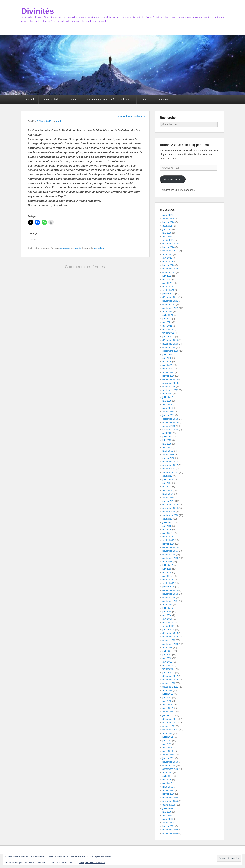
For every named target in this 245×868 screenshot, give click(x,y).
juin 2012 (167, 697)
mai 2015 (167, 572)
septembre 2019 (170, 390)
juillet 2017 (168, 479)
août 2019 (167, 394)
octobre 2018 (169, 426)
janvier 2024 (169, 247)
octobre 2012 (169, 683)
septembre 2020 (170, 351)
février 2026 (168, 219)
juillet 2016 (168, 522)
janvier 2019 (169, 415)
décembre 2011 (170, 719)
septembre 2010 (170, 769)
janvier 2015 (169, 587)
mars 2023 (168, 262)
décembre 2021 (170, 297)
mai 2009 (167, 812)
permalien (99, 248)
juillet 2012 (168, 694)
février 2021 (168, 333)
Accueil (30, 100)
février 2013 (168, 669)
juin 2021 (167, 319)
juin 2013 (167, 655)
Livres (145, 100)
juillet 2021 (168, 315)
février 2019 (168, 412)
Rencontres (164, 100)
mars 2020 (168, 369)
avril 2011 (167, 748)
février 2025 (168, 240)
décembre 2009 (170, 798)
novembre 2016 (170, 508)
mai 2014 (167, 615)
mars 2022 (168, 287)
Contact (73, 100)
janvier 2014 (169, 630)
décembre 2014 (170, 590)
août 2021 (167, 311)
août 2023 (167, 254)
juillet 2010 (168, 776)
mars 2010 (168, 787)
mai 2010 (167, 780)
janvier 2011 (169, 758)
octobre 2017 (169, 469)
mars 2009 (168, 819)
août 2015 (167, 562)
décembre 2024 (170, 244)
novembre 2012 (170, 680)
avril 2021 (167, 326)
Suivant (140, 116)
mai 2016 (167, 530)
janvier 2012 (169, 715)
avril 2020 (167, 365)
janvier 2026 (169, 222)
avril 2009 (167, 815)
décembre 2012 (170, 676)
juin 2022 (167, 276)
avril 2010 (167, 783)
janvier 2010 (169, 794)
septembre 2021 (170, 308)
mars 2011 (168, 751)
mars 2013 (168, 665)
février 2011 (168, 755)
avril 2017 (167, 490)
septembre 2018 (170, 430)
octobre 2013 (169, 640)
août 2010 (167, 772)
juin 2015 (167, 569)
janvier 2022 (169, 294)
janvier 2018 (169, 458)
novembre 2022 (170, 269)
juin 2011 (167, 740)
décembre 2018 (170, 419)
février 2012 (168, 712)
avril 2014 (167, 619)
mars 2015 (168, 580)
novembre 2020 (170, 344)
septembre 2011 (170, 730)
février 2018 (168, 454)
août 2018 (167, 433)
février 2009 (168, 823)
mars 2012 (168, 708)
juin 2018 (167, 440)
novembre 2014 (170, 594)
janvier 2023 (169, 265)
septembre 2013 (170, 644)
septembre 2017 (170, 472)
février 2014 (168, 626)
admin (59, 121)
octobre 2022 (169, 272)
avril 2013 (167, 662)
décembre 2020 (170, 340)
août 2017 (167, 476)
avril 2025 (167, 236)
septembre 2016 (170, 515)
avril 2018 (167, 447)
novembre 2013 (170, 637)
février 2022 (168, 290)
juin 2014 (167, 612)
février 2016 (168, 540)
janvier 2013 (169, 672)
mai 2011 (167, 744)
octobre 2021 (169, 304)
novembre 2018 (170, 422)
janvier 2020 (169, 376)
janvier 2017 (169, 501)
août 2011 (167, 733)
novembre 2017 (170, 465)
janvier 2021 (169, 336)
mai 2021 (167, 322)
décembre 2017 (170, 462)
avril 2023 (167, 258)
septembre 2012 (170, 687)
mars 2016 (168, 537)
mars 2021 (168, 329)
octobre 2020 (169, 347)
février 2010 (168, 790)
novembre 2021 (170, 301)
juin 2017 (167, 483)
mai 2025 (167, 233)
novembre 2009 (170, 801)
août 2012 (167, 690)
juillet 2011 (168, 737)
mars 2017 (168, 494)
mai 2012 (167, 701)
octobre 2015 (169, 554)
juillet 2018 (168, 437)
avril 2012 (167, 705)
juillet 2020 (168, 354)
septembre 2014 (170, 601)
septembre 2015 (170, 558)
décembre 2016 (170, 505)
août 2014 (167, 605)
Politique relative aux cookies (92, 863)
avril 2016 (167, 533)
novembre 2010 (170, 762)
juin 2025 (167, 229)
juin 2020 (167, 358)
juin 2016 (167, 526)
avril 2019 (167, 404)
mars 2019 (168, 408)
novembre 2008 (170, 833)
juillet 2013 (168, 651)
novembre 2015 (170, 551)
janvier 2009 (169, 826)
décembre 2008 (170, 830)
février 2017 (168, 497)
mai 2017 (167, 487)
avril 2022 (167, 283)
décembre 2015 (170, 547)
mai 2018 (167, 444)
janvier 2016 (169, 544)
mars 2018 (168, 451)
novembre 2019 (170, 383)
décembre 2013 (170, 633)
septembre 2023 (170, 251)
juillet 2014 (168, 608)
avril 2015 (167, 576)
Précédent (125, 116)
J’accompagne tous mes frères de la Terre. (109, 100)
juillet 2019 (168, 397)
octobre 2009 (169, 805)
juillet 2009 (168, 808)
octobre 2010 (169, 765)
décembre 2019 (170, 379)
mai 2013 (167, 658)
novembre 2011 (170, 723)
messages (65, 248)
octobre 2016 (169, 512)
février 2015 (168, 583)
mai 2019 (167, 401)
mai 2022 (167, 279)
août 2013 (167, 648)
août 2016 (167, 519)
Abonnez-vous (173, 179)
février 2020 (168, 372)
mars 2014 (168, 622)
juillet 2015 (168, 565)
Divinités (38, 11)
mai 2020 (167, 362)
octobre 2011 (169, 726)
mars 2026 (168, 215)
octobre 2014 (169, 597)
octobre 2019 (169, 387)
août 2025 (167, 226)
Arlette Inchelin (51, 100)
